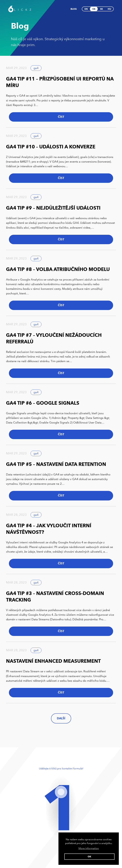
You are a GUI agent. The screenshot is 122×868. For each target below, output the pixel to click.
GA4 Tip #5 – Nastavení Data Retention (56, 464)
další (61, 718)
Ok (89, 857)
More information (89, 848)
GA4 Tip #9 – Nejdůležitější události (53, 208)
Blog (74, 9)
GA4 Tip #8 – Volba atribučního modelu (58, 269)
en (86, 9)
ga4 (36, 68)
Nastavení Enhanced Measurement (53, 661)
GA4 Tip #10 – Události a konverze (51, 147)
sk (102, 9)
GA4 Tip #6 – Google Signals (43, 403)
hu (109, 9)
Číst (61, 117)
